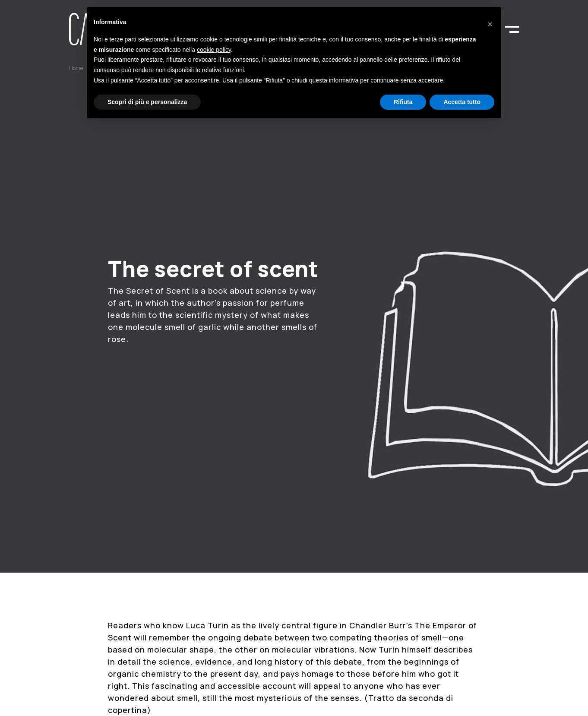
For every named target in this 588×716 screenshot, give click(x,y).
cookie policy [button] (214, 50)
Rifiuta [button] (403, 102)
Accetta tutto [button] (462, 102)
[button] (490, 21)
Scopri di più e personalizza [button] (147, 102)
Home (76, 68)
